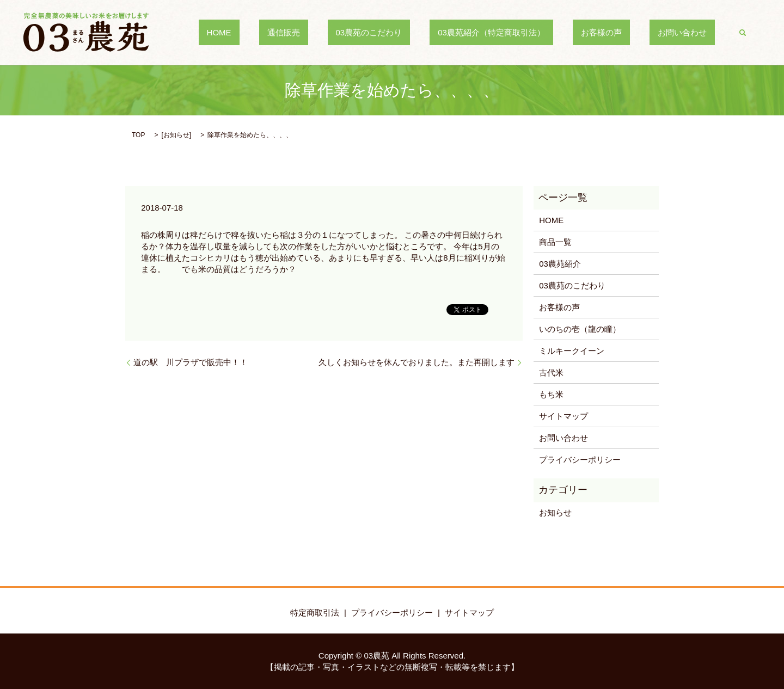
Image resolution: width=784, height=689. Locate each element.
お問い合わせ (690, 32)
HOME (308, 32)
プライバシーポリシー (580, 460)
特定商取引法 (315, 613)
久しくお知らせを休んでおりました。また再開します (416, 362)
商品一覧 (555, 242)
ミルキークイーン (572, 351)
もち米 (551, 394)
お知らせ (176, 135)
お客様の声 (626, 32)
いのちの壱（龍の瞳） (580, 329)
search (743, 33)
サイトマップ (563, 416)
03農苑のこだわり (426, 32)
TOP (138, 135)
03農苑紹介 (560, 264)
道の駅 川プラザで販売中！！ (191, 362)
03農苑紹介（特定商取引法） (532, 32)
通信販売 (357, 32)
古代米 (551, 373)
